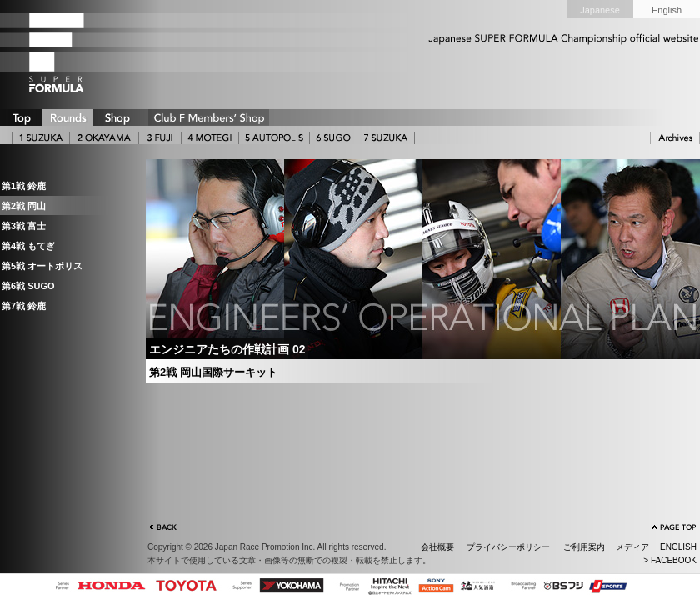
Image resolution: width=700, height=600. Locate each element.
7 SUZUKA (386, 138)
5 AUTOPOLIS (274, 138)
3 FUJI (160, 138)
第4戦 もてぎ (28, 246)
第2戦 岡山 (24, 206)
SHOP (117, 117)
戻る (163, 529)
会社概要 (437, 547)
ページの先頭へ (674, 529)
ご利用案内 (584, 547)
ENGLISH (678, 547)
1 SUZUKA (41, 138)
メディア (632, 547)
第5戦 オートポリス (42, 266)
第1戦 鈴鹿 (24, 186)
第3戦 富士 (24, 226)
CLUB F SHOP (209, 117)
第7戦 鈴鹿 (24, 306)
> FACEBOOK (670, 560)
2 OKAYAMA (104, 138)
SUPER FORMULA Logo (83, 52)
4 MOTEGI (210, 138)
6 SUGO (333, 138)
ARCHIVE (675, 138)
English (667, 10)
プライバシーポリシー (508, 547)
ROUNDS (67, 117)
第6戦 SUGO (28, 286)
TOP (21, 117)
